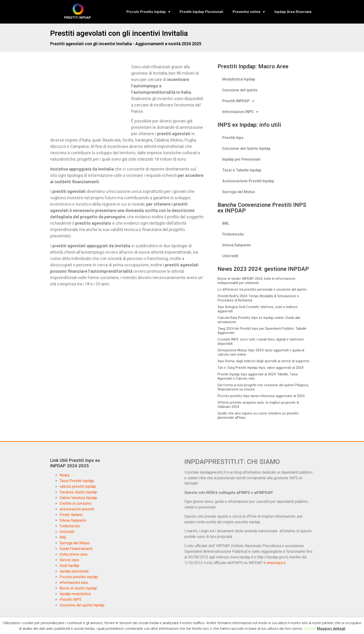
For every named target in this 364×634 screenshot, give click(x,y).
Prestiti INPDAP (238, 101)
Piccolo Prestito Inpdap (148, 12)
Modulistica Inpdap (239, 79)
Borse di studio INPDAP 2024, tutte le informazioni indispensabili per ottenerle (256, 281)
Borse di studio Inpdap (78, 588)
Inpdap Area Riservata (293, 12)
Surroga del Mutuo (239, 192)
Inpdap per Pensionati (241, 159)
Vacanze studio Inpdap (78, 492)
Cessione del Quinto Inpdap (246, 148)
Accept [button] (310, 629)
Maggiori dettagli (331, 629)
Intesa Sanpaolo (237, 245)
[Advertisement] (90, 98)
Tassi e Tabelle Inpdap (242, 170)
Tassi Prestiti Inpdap (77, 481)
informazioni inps (74, 583)
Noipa (64, 475)
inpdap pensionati (74, 571)
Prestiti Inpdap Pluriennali (201, 12)
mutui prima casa (73, 554)
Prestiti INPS (71, 599)
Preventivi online (249, 12)
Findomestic (233, 234)
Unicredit (230, 256)
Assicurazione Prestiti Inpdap (248, 181)
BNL (226, 223)
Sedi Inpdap (69, 566)
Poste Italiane (71, 515)
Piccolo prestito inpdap (79, 577)
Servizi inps (69, 560)
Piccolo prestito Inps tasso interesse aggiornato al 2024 (261, 396)
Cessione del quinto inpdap (82, 605)
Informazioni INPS (240, 112)
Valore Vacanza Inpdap (78, 498)
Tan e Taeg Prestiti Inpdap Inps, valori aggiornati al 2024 (260, 368)
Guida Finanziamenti (76, 549)
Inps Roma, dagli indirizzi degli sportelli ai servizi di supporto (264, 361)
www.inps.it (276, 563)
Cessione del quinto (240, 90)
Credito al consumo (75, 503)
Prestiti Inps (233, 138)
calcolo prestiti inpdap (78, 486)
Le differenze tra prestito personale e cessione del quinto (262, 289)
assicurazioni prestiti (77, 509)
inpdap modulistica (75, 594)
